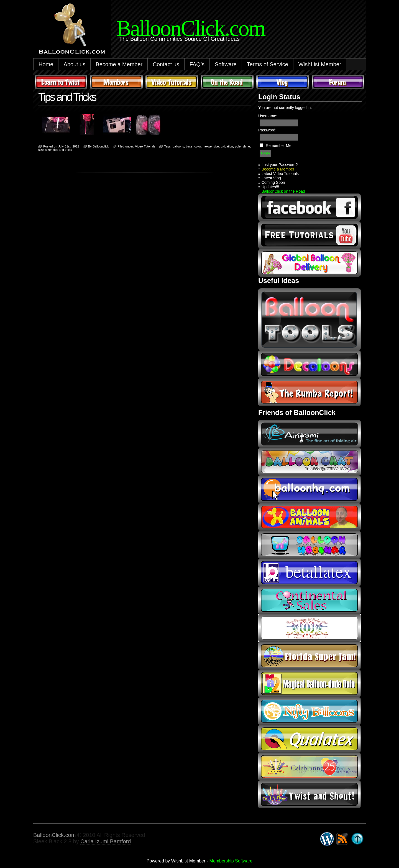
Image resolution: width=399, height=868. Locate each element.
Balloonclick (101, 146)
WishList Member (320, 64)
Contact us (166, 64)
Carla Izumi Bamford (106, 841)
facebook (310, 207)
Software (226, 64)
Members (116, 82)
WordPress (327, 839)
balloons (178, 146)
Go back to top (357, 839)
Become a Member (119, 64)
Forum (338, 82)
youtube (310, 235)
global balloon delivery (310, 263)
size (41, 150)
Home (46, 64)
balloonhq (310, 489)
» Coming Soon (272, 182)
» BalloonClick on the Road (282, 191)
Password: (267, 130)
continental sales (310, 600)
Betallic (310, 572)
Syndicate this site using (342, 839)
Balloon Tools (310, 319)
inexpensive (211, 146)
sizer (49, 150)
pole (238, 146)
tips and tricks (62, 150)
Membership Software (231, 861)
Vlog (283, 82)
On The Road (227, 82)
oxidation (227, 146)
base (189, 146)
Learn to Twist (61, 82)
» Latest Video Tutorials (278, 174)
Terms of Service (268, 64)
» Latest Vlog (270, 178)
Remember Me (279, 146)
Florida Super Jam (310, 656)
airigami (310, 434)
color (198, 146)
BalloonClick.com (54, 835)
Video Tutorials (172, 82)
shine (246, 146)
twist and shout (310, 794)
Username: (268, 116)
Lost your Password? (280, 165)
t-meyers (310, 767)
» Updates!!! (269, 187)
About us (74, 64)
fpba (310, 628)
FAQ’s (197, 64)
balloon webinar (310, 545)
